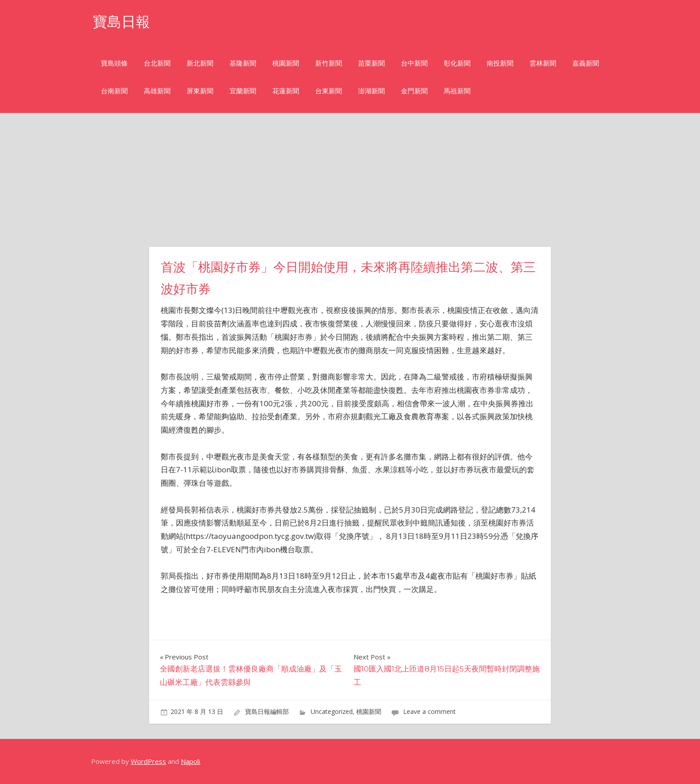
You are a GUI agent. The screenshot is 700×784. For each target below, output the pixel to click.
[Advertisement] (350, 180)
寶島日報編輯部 (267, 711)
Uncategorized (332, 711)
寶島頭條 (114, 63)
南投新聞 (500, 63)
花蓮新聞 (286, 91)
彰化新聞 (457, 63)
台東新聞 (329, 91)
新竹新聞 (329, 63)
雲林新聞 (543, 63)
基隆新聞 (243, 63)
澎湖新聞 (371, 91)
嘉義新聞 (586, 63)
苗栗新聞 (371, 63)
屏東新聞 (200, 91)
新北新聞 (200, 63)
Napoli (190, 761)
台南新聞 (114, 91)
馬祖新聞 (457, 91)
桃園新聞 (286, 63)
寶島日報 (121, 22)
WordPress (148, 761)
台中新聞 (414, 63)
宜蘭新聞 (243, 91)
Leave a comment (429, 711)
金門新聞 (414, 91)
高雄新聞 (157, 91)
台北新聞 (157, 63)
